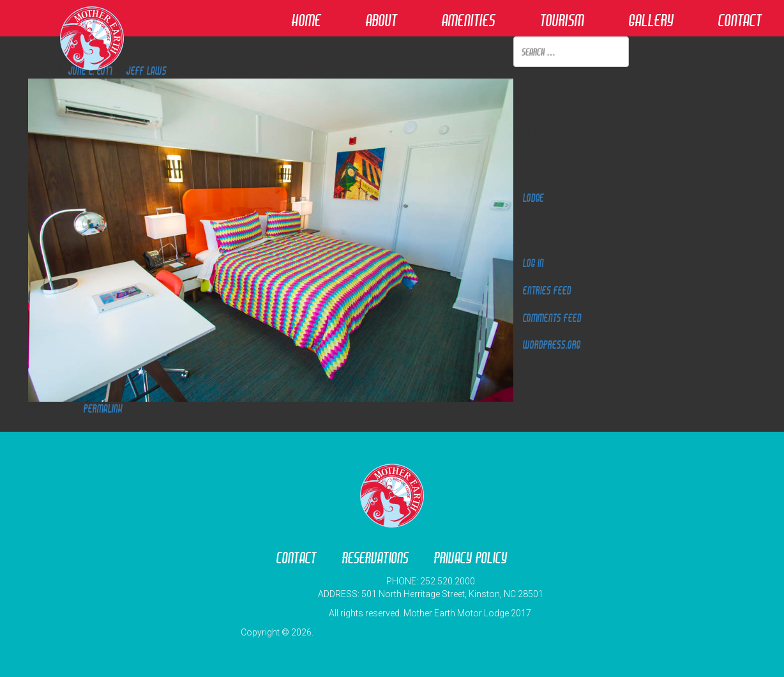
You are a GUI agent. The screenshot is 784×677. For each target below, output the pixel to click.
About (381, 20)
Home (306, 20)
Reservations (375, 558)
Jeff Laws (147, 71)
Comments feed (552, 318)
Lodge (533, 198)
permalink (103, 408)
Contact (740, 20)
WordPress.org (552, 345)
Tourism (562, 20)
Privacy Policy (471, 558)
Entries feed (547, 290)
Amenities (469, 20)
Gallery (651, 20)
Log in (533, 263)
